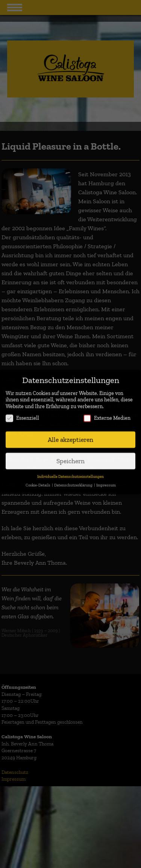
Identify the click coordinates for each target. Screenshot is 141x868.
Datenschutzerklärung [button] (74, 477)
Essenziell (22, 410)
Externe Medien (107, 410)
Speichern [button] (70, 452)
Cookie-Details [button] (38, 477)
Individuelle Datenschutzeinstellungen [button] (70, 468)
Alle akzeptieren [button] (70, 431)
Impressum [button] (106, 477)
